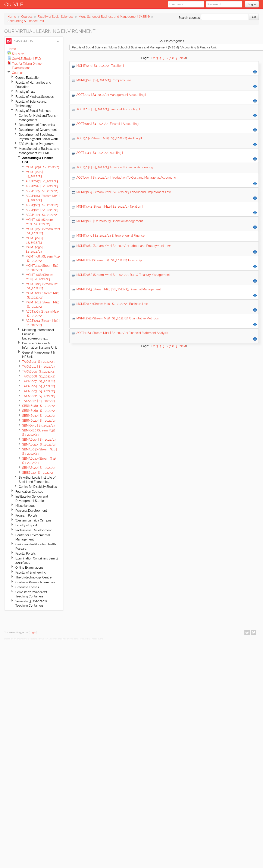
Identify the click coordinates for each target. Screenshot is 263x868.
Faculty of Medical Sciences (35, 97)
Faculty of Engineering (31, 572)
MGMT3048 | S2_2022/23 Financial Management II (111, 221)
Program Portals (26, 516)
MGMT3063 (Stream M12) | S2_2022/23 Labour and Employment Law (123, 192)
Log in (252, 4)
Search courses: (190, 18)
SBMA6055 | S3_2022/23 (39, 440)
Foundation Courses (29, 492)
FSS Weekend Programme (37, 144)
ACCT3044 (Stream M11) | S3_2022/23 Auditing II (109, 138)
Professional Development (34, 530)
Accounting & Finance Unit (26, 21)
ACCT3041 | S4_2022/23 (42, 210)
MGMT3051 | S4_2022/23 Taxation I (100, 66)
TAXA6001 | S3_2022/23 (39, 401)
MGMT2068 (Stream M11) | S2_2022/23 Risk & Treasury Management (123, 275)
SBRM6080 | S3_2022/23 (39, 406)
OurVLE (14, 4)
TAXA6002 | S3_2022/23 (39, 396)
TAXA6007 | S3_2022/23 (39, 381)
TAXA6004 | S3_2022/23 (39, 386)
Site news (19, 54)
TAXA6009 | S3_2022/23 (39, 371)
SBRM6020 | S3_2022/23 (39, 421)
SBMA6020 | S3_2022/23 (39, 468)
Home (12, 17)
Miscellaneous (25, 506)
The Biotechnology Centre (33, 577)
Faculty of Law (25, 92)
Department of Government (38, 130)
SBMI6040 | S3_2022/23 (39, 425)
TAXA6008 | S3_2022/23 (39, 376)
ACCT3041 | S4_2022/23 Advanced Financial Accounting (115, 167)
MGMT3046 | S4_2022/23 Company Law (104, 80)
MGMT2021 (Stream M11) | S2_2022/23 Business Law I (113, 304)
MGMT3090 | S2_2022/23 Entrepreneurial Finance (110, 236)
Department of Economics (37, 125)
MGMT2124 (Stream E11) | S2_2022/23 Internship (109, 260)
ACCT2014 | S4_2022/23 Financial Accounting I (108, 109)
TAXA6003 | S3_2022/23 (39, 391)
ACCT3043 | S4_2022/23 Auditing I (100, 153)
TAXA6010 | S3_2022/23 (39, 367)
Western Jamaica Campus (33, 520)
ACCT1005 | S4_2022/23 (42, 191)
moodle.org (97, 639)
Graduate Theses (27, 587)
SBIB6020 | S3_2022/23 (38, 473)
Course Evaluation (28, 78)
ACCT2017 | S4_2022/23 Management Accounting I (111, 95)
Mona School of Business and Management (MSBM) (114, 17)
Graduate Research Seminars (35, 582)
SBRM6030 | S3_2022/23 (39, 416)
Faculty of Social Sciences (56, 17)
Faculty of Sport (26, 525)
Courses (27, 17)
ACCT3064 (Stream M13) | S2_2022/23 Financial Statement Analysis (122, 333)
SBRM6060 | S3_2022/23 (39, 411)
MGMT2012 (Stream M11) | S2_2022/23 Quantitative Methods (117, 318)
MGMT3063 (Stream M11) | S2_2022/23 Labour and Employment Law (123, 246)
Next (183, 58)
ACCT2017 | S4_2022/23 (42, 181)
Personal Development (31, 511)
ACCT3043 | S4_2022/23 (42, 205)
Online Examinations (29, 568)
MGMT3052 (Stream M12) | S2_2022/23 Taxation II (110, 207)
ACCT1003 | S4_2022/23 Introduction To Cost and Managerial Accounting (126, 178)
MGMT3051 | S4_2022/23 (43, 167)
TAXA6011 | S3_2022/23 (38, 362)
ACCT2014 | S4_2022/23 (42, 186)
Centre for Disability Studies (38, 487)
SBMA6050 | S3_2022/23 (39, 444)
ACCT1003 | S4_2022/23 (42, 215)
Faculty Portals (26, 553)
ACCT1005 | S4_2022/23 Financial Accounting (107, 124)
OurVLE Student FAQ (26, 59)
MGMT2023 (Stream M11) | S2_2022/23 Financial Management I (119, 289)
